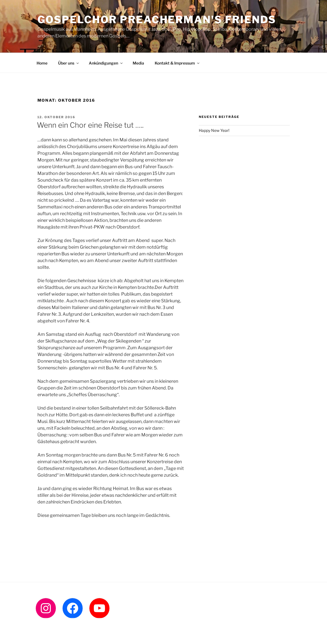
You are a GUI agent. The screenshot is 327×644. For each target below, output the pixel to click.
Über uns (69, 63)
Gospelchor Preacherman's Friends (157, 20)
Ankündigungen (106, 63)
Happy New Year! (214, 130)
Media (138, 63)
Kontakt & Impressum (177, 63)
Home (42, 63)
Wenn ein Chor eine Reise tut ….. (90, 125)
